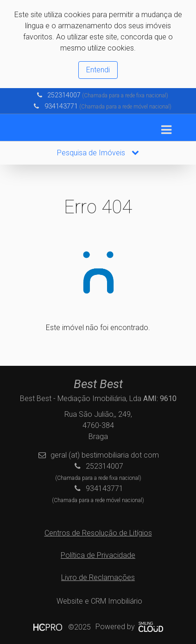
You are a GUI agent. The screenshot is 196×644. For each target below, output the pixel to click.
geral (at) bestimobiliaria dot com (105, 455)
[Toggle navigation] (166, 130)
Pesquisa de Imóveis (98, 153)
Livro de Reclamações (98, 577)
